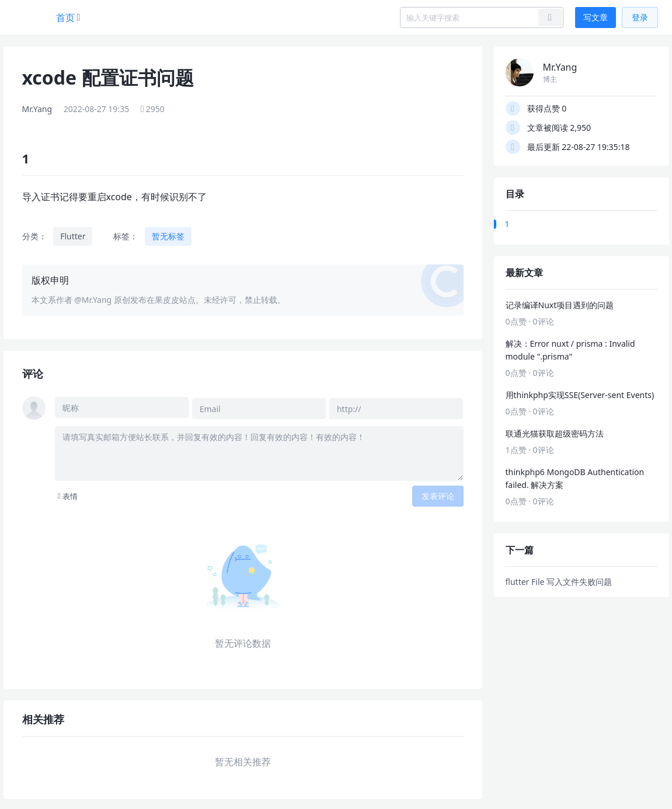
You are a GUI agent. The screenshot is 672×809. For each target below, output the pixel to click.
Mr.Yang (37, 109)
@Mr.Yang (93, 300)
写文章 (596, 17)
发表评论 (438, 494)
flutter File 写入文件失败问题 (559, 582)
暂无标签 (168, 236)
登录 (640, 17)
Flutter (73, 236)
